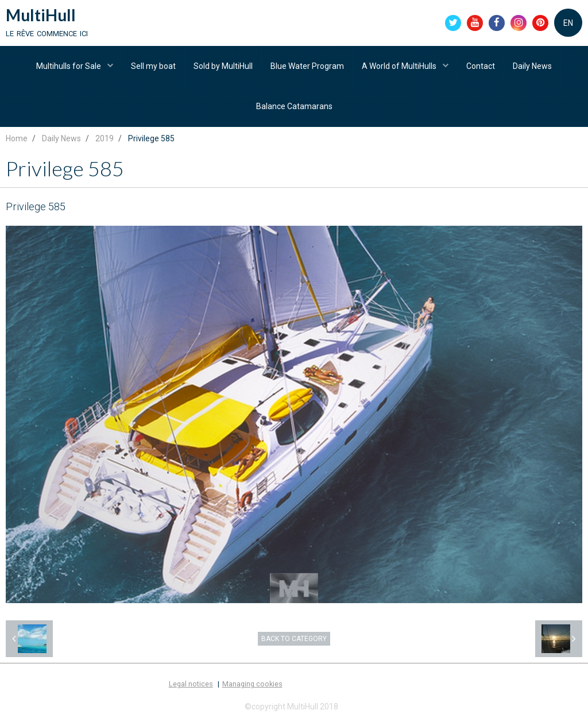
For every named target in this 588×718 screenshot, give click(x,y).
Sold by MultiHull (223, 66)
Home (17, 138)
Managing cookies (252, 684)
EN (568, 23)
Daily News (532, 66)
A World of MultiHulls (400, 66)
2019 (105, 138)
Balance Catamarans (294, 106)
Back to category (294, 639)
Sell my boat (153, 66)
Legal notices (191, 684)
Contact (481, 66)
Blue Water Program (307, 66)
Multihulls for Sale (69, 66)
